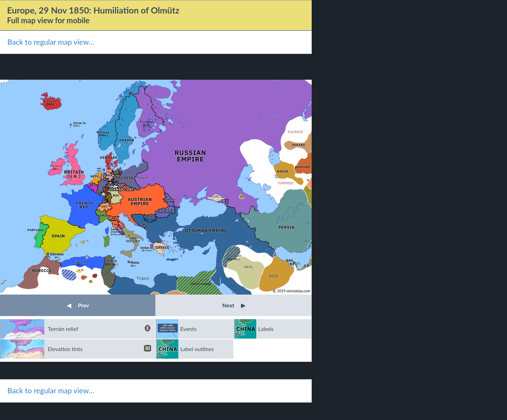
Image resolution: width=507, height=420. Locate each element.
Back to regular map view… (51, 42)
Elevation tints (100, 349)
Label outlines (197, 349)
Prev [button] (78, 305)
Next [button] (234, 305)
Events (189, 329)
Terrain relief (100, 329)
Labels (266, 329)
